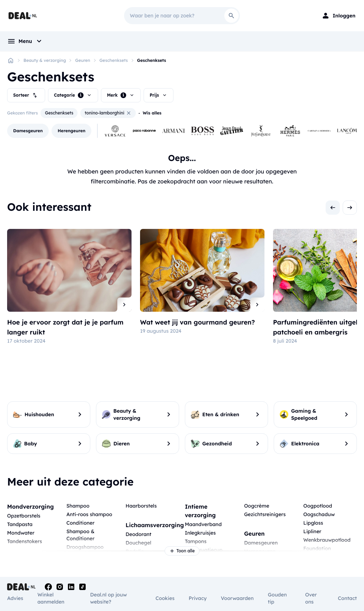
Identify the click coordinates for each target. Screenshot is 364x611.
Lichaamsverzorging (155, 525)
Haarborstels (141, 506)
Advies (15, 598)
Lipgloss (313, 523)
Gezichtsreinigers (265, 514)
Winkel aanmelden (51, 598)
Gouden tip (277, 598)
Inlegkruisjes (200, 533)
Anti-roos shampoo (89, 514)
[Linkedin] (71, 587)
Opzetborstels (24, 516)
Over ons (311, 598)
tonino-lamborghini (108, 113)
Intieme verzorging (200, 511)
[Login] (338, 16)
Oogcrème (257, 506)
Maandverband (203, 524)
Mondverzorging (30, 507)
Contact (347, 598)
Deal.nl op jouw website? (109, 598)
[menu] (25, 41)
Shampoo (78, 506)
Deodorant (138, 534)
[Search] (231, 16)
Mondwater (21, 533)
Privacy (198, 598)
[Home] (11, 60)
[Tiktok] (82, 587)
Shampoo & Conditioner (81, 535)
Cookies (165, 598)
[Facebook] (48, 587)
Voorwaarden (237, 598)
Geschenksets (114, 60)
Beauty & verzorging (45, 60)
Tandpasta (20, 524)
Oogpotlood (318, 506)
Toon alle (182, 551)
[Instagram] (60, 587)
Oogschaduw (319, 514)
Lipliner (312, 531)
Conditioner (81, 523)
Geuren (82, 60)
